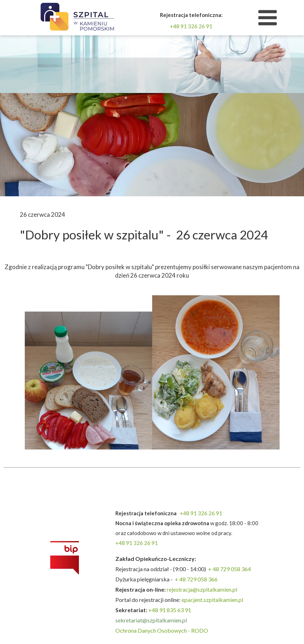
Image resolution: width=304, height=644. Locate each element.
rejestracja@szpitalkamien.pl (202, 589)
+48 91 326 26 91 (191, 26)
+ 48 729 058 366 (196, 579)
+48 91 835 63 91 (170, 610)
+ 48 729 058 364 (230, 569)
